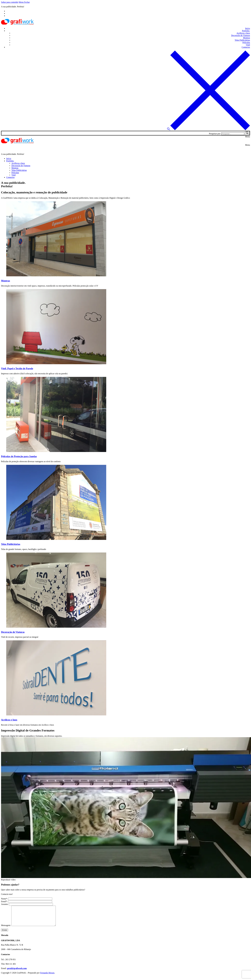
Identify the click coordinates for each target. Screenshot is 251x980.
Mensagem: (31, 929)
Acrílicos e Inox (9, 720)
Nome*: (27, 899)
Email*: (27, 901)
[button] (126, 880)
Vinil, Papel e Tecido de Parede (17, 368)
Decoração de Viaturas (13, 632)
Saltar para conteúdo (10, 2)
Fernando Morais (47, 977)
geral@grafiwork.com (17, 972)
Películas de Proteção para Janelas (19, 456)
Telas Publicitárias (11, 544)
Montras (6, 281)
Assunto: (27, 904)
